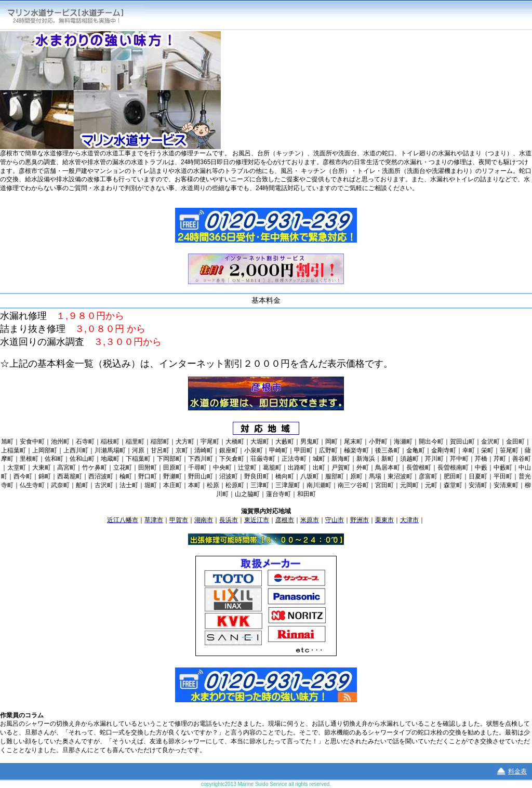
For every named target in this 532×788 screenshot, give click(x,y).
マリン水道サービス (74, 15)
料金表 (517, 771)
